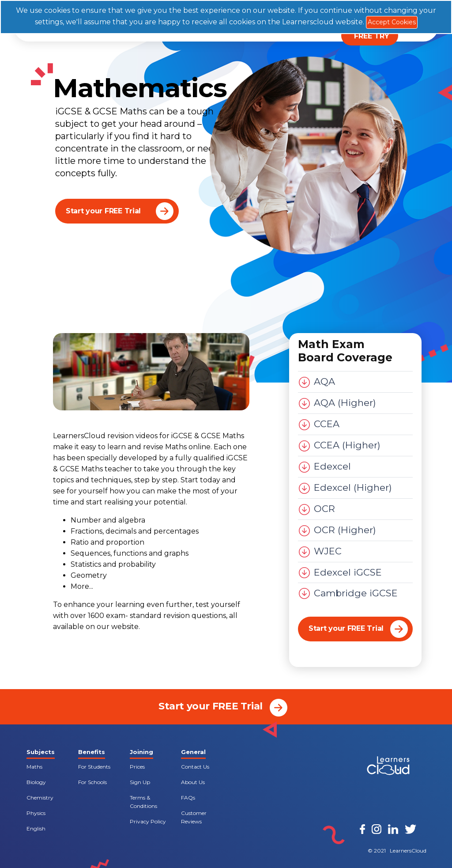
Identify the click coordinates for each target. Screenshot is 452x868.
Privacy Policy (148, 821)
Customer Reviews (194, 817)
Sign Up (140, 782)
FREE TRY (372, 36)
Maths (34, 767)
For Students (94, 767)
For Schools (92, 782)
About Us (193, 782)
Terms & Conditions (143, 802)
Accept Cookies (392, 22)
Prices (137, 767)
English (36, 828)
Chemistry (40, 798)
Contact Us (195, 767)
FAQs (188, 798)
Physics (36, 813)
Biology (36, 782)
